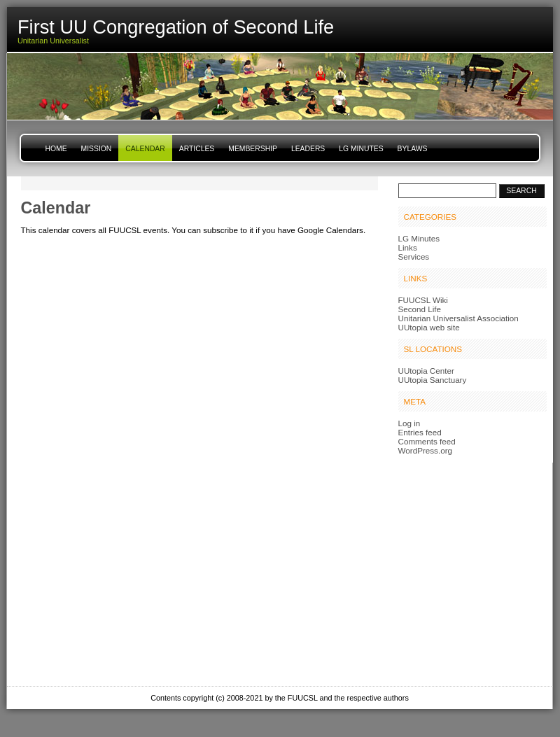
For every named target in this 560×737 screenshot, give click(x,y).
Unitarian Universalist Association (458, 318)
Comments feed (427, 441)
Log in (409, 423)
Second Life (420, 309)
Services (414, 257)
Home (56, 149)
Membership (253, 149)
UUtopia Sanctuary (433, 380)
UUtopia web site (429, 327)
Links (408, 247)
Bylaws (413, 149)
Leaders (308, 149)
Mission (97, 149)
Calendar (145, 149)
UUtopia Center (426, 371)
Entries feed (420, 432)
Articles (197, 149)
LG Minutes (361, 149)
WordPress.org (426, 450)
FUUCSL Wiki (423, 300)
